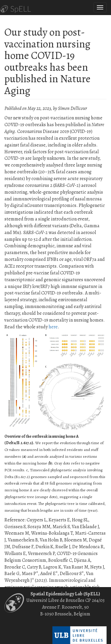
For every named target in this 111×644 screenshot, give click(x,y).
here (53, 327)
